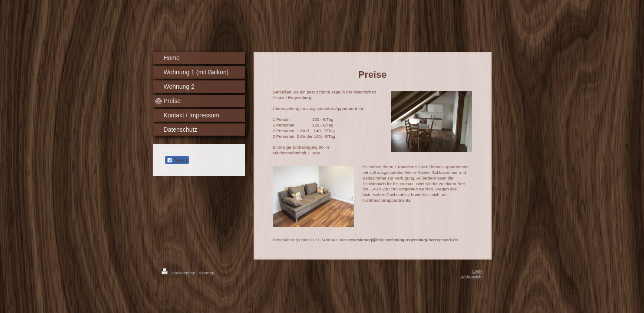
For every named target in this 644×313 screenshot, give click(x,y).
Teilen (177, 160)
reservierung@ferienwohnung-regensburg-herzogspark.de (403, 240)
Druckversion (179, 273)
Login (478, 271)
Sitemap (206, 273)
